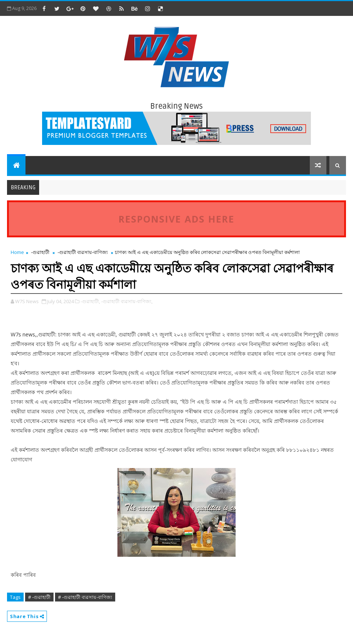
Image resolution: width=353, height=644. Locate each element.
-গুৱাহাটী (40, 252)
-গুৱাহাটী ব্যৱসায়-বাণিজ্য (83, 252)
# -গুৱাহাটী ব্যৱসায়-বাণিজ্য (85, 597)
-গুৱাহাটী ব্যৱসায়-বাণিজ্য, (127, 301)
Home (17, 252)
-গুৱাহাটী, (90, 301)
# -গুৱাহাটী (39, 597)
